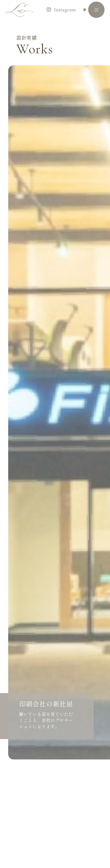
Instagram (65, 6)
